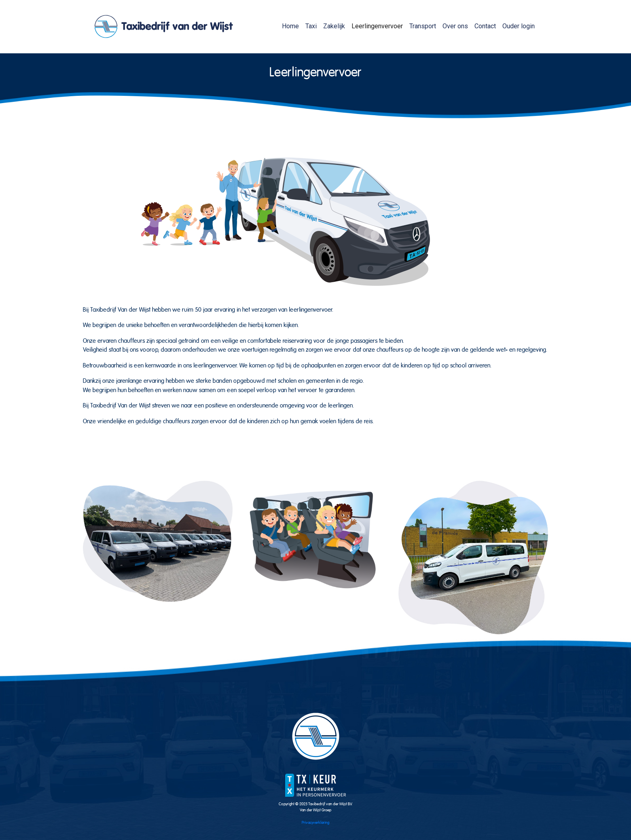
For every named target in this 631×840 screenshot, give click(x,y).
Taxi (311, 26)
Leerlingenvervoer (377, 26)
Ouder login (519, 26)
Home (290, 26)
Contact (485, 26)
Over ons (455, 26)
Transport (423, 26)
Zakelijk (334, 26)
